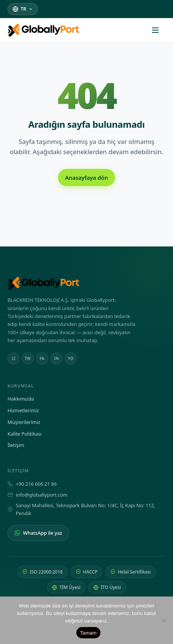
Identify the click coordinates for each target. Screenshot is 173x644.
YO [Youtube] (71, 358)
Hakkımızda (21, 399)
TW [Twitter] (28, 358)
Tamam (88, 633)
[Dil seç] (23, 9)
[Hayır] (164, 620)
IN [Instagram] (56, 358)
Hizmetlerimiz (23, 410)
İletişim (16, 445)
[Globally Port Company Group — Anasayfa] (86, 283)
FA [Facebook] (42, 358)
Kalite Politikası (24, 434)
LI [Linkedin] (14, 358)
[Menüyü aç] (159, 30)
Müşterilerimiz (24, 422)
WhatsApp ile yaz (38, 533)
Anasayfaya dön (86, 177)
